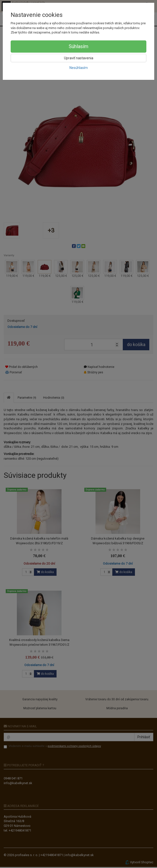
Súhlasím (78, 46)
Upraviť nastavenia (79, 58)
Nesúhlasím (79, 68)
